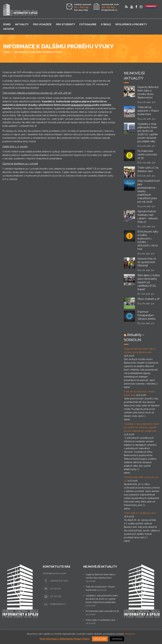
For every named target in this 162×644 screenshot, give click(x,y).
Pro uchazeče (42, 24)
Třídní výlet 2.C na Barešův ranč (140, 513)
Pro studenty (65, 24)
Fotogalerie (88, 24)
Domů (7, 24)
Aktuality (22, 24)
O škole (106, 24)
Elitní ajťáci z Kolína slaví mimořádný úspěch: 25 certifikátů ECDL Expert (149, 282)
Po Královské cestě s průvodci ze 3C (147, 154)
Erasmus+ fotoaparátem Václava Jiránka (146, 315)
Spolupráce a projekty (131, 24)
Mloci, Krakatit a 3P (149, 299)
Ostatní (8, 29)
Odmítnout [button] (117, 639)
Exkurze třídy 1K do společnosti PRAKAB (147, 262)
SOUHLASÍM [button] (100, 639)
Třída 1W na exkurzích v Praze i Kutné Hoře (148, 111)
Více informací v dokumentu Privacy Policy (65, 639)
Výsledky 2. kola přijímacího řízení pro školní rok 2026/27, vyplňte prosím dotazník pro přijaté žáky (141, 427)
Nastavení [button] (130, 634)
